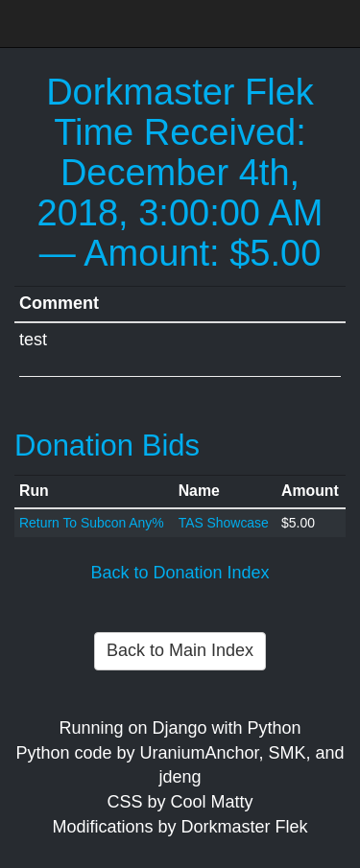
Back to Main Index (180, 650)
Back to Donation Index (180, 573)
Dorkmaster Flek (180, 92)
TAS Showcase (224, 523)
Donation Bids (107, 446)
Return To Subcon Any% (92, 523)
